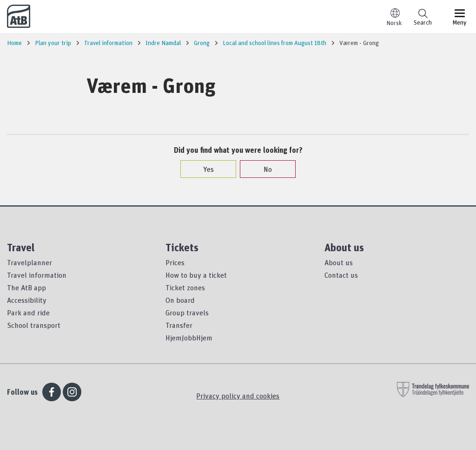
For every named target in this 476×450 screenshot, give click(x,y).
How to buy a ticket (196, 275)
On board (180, 300)
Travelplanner (30, 262)
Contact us (341, 275)
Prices (175, 262)
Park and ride (28, 313)
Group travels (187, 313)
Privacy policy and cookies (238, 396)
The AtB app (26, 287)
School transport (34, 325)
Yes (204, 169)
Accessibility (27, 300)
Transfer (179, 325)
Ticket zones (185, 287)
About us (339, 262)
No (263, 169)
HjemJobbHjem (189, 338)
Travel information (37, 275)
